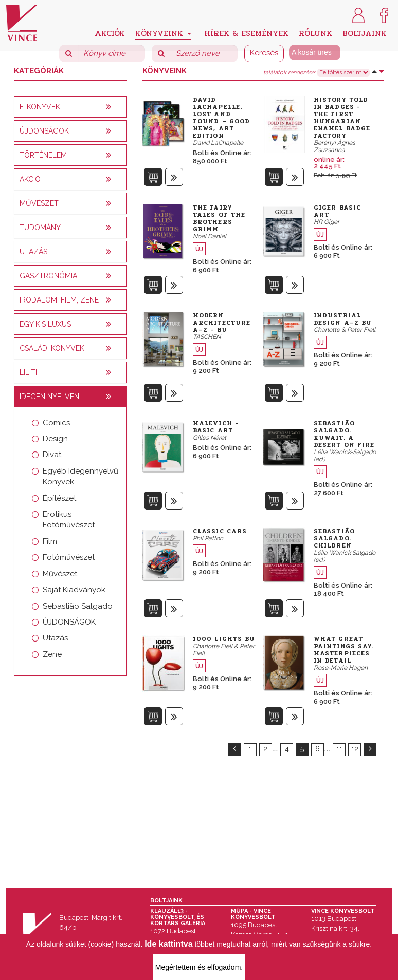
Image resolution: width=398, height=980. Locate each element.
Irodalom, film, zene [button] (59, 300)
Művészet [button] (39, 203)
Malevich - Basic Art (216, 427)
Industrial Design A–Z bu (343, 319)
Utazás (55, 638)
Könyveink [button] (163, 33)
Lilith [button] (30, 372)
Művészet (60, 574)
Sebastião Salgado (78, 606)
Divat (52, 455)
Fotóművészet (69, 557)
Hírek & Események (246, 33)
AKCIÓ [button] (30, 179)
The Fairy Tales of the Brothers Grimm (219, 218)
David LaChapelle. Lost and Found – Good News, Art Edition (221, 118)
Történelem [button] (43, 155)
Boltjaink (365, 33)
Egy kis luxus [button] (45, 324)
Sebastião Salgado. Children (334, 538)
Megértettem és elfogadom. (199, 967)
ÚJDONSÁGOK (69, 622)
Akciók (110, 33)
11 (339, 749)
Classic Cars (220, 531)
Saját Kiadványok (74, 590)
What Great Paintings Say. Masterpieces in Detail (344, 650)
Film (50, 541)
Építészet (59, 498)
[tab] (70, 107)
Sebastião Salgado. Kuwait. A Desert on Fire (344, 434)
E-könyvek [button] (40, 107)
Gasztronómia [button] (48, 276)
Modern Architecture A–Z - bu (222, 323)
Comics (56, 423)
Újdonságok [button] (44, 131)
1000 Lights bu (224, 639)
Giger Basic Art (337, 211)
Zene (52, 654)
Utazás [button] (33, 252)
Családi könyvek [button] (52, 348)
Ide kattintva (168, 944)
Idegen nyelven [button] (49, 397)
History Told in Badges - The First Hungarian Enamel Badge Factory (342, 118)
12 (355, 749)
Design (55, 439)
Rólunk (315, 33)
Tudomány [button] (40, 228)
